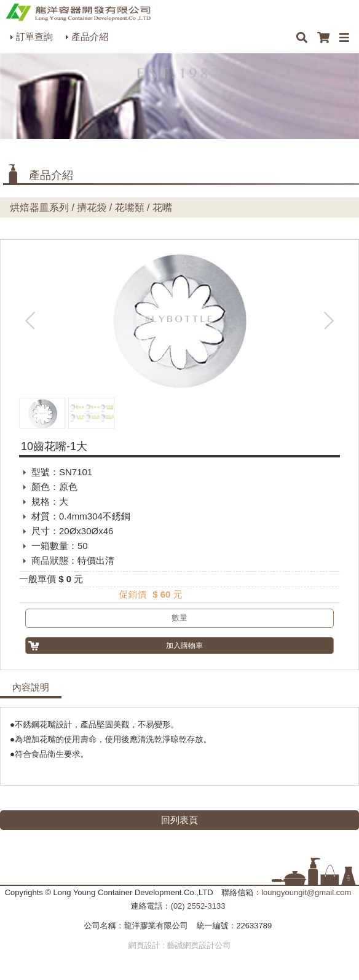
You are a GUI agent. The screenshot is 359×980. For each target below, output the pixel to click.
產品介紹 (90, 37)
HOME (78, 12)
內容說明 (31, 687)
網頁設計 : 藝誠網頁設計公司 (180, 945)
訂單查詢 (34, 37)
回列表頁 (179, 820)
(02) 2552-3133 (198, 906)
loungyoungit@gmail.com (306, 892)
